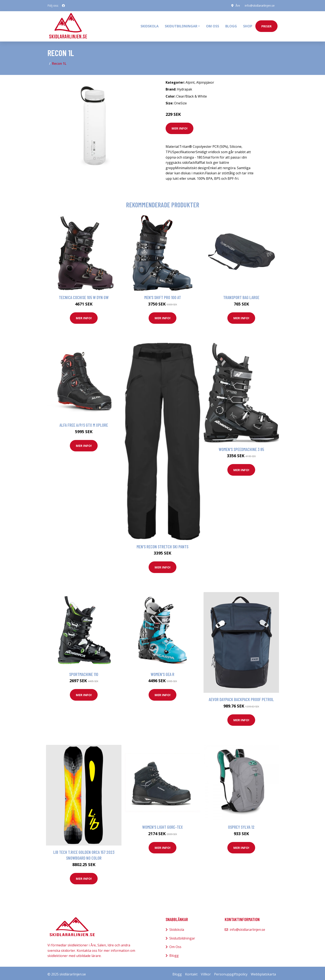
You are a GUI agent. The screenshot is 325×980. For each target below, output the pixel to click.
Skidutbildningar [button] (181, 25)
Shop (248, 25)
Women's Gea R (162, 672)
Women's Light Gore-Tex (162, 825)
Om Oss (175, 945)
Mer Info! (179, 126)
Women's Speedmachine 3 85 (241, 447)
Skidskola (150, 25)
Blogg (231, 25)
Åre (237, 5)
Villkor (206, 972)
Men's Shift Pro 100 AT (163, 295)
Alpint (190, 80)
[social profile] (63, 6)
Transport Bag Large (241, 295)
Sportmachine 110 (84, 672)
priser (266, 25)
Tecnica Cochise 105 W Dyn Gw (84, 295)
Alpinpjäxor (205, 80)
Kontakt (191, 972)
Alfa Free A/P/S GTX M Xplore (84, 423)
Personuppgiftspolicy (231, 972)
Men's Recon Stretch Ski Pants (162, 544)
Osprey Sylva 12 (241, 825)
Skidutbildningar (182, 936)
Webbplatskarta (263, 972)
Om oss (213, 25)
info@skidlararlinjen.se (259, 5)
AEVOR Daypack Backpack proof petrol (241, 697)
